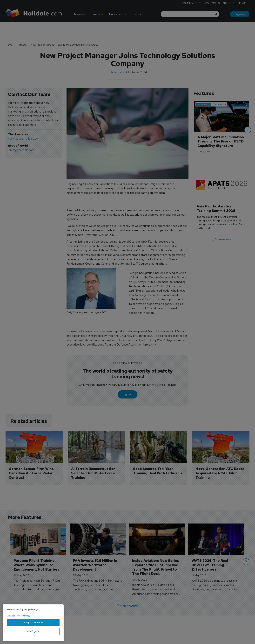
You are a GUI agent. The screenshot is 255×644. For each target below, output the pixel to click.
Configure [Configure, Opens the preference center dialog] (33, 639)
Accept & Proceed (33, 630)
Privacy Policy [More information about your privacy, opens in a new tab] (23, 624)
